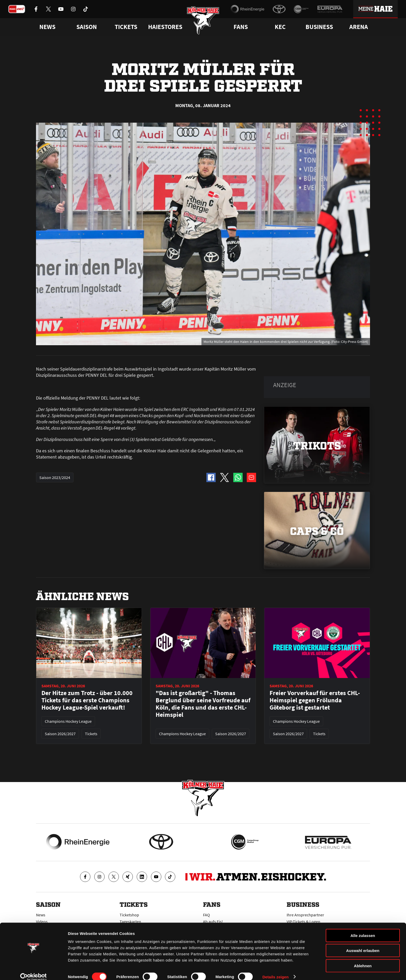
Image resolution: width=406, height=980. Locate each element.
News (41, 915)
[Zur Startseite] (203, 21)
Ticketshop (129, 915)
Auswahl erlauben (363, 944)
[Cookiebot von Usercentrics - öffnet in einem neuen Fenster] (34, 970)
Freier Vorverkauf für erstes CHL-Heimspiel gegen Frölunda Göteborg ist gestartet (315, 700)
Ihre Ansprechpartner (305, 915)
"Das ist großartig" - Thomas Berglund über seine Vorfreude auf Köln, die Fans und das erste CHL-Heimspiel (203, 704)
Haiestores (165, 27)
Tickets (126, 27)
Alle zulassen (363, 928)
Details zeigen (275, 970)
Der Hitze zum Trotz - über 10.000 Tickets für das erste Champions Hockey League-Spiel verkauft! (87, 700)
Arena (359, 27)
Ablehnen (363, 959)
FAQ (206, 915)
